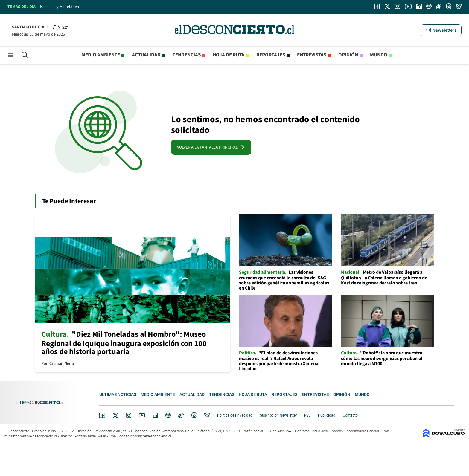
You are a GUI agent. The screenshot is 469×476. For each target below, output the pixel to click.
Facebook (102, 415)
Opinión (348, 55)
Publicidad (327, 415)
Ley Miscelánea (66, 7)
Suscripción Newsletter (278, 415)
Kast (44, 7)
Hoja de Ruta (229, 55)
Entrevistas (312, 55)
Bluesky (207, 415)
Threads (194, 415)
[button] (441, 30)
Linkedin (155, 415)
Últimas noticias (118, 394)
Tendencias (187, 55)
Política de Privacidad (235, 415)
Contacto (350, 415)
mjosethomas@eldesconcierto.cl (31, 436)
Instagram (129, 415)
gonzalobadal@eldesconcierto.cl (145, 436)
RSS (307, 415)
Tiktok (181, 415)
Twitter (116, 415)
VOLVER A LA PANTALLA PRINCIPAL (211, 147)
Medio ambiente (101, 55)
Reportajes (271, 55)
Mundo (379, 55)
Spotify (168, 415)
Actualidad (146, 55)
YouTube (142, 415)
